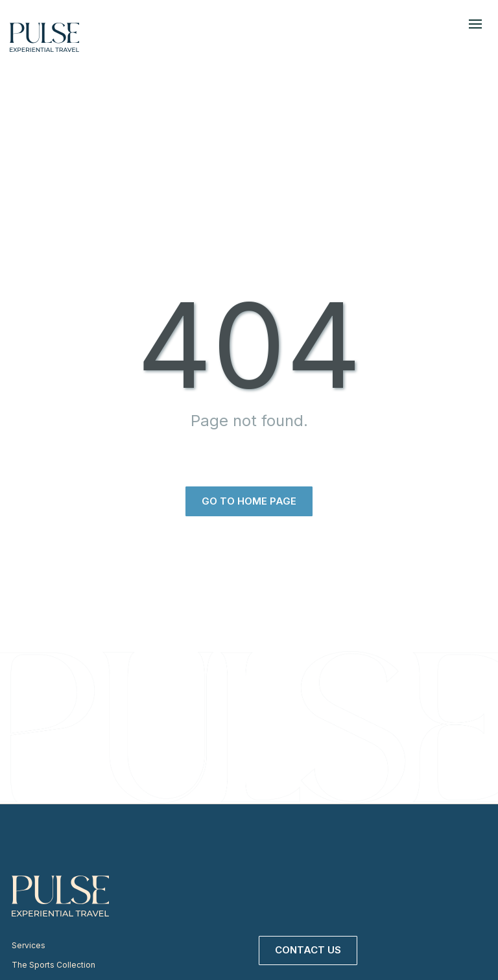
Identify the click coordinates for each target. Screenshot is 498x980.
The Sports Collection (53, 965)
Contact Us (308, 950)
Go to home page (249, 501)
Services (29, 945)
